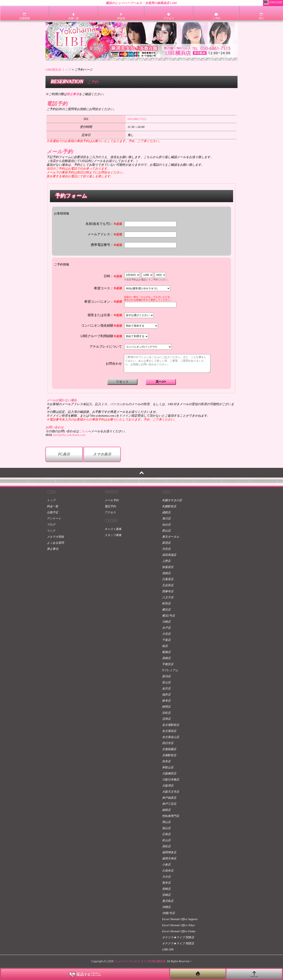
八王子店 (168, 597)
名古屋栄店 (169, 731)
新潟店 (166, 676)
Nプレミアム (170, 670)
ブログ (51, 525)
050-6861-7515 (137, 119)
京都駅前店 (169, 755)
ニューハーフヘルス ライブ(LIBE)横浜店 (140, 961)
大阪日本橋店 (171, 780)
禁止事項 (53, 549)
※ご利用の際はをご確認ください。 (76, 94)
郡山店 (166, 531)
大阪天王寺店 (171, 792)
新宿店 (166, 543)
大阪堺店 (168, 786)
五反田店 (168, 585)
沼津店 (166, 719)
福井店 (166, 695)
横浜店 (166, 610)
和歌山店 (168, 767)
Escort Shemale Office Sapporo (180, 919)
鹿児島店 (168, 901)
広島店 (166, 834)
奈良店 (166, 761)
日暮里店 (168, 579)
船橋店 (166, 652)
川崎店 (166, 622)
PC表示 (64, 454)
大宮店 (166, 634)
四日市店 (168, 743)
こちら (83, 431)
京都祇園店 (169, 749)
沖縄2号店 (168, 913)
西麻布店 (168, 591)
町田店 (166, 604)
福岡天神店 (169, 858)
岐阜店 (166, 701)
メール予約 (112, 500)
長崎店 (166, 889)
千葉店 (166, 640)
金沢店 (166, 689)
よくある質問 (55, 543)
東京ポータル (171, 537)
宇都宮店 (168, 664)
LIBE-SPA (168, 950)
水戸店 (166, 628)
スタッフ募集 (113, 535)
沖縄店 (166, 907)
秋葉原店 (168, 567)
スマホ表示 (102, 454)
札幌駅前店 (169, 506)
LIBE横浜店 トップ (58, 70)
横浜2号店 (168, 616)
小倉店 (166, 865)
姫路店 (166, 810)
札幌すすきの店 (172, 500)
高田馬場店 (169, 555)
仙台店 (166, 525)
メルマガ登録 (55, 537)
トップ (51, 500)
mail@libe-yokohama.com (69, 435)
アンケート (54, 519)
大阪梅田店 (169, 773)
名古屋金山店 (171, 737)
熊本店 (166, 883)
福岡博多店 (169, 852)
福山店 (166, 828)
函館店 (166, 512)
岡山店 (166, 822)
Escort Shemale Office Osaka (179, 931)
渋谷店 (166, 549)
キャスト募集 (113, 529)
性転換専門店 (171, 816)
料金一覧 (53, 506)
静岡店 (166, 707)
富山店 (166, 682)
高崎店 (166, 658)
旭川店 (166, 519)
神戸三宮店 (169, 804)
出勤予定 (53, 512)
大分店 (166, 877)
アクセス (110, 512)
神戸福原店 (169, 798)
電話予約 (110, 506)
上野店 (166, 561)
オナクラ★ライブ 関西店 (178, 943)
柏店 (165, 646)
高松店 (166, 846)
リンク (51, 531)
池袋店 (166, 573)
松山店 (166, 840)
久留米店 (168, 871)
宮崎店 (166, 895)
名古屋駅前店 (171, 725)
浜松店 (166, 713)
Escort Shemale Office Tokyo (178, 925)
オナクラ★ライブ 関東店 (178, 937)
